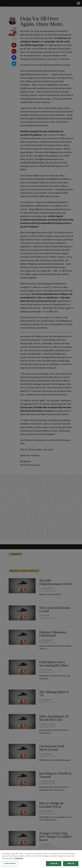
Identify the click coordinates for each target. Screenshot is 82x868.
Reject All (71, 865)
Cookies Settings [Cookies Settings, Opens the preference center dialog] (10, 865)
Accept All (54, 865)
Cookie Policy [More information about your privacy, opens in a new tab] (19, 860)
